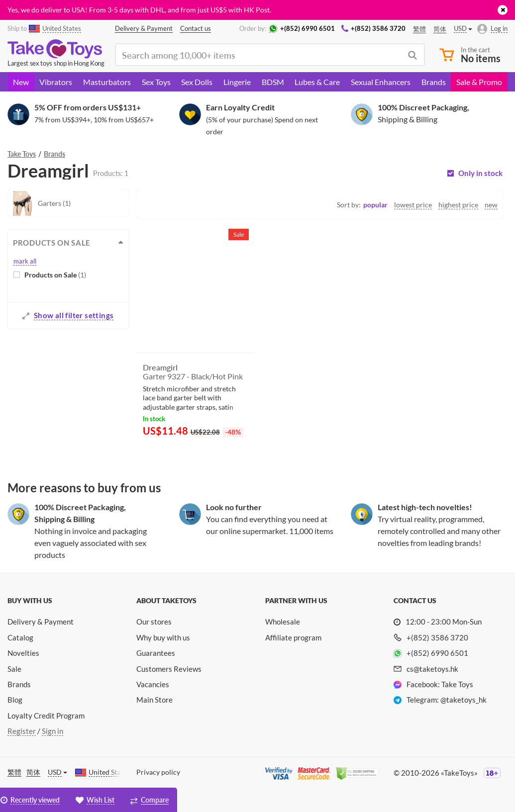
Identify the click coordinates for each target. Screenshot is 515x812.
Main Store (154, 700)
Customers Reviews (169, 669)
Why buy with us (163, 637)
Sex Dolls (197, 82)
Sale (14, 669)
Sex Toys (156, 82)
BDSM (273, 82)
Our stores (154, 622)
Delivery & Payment (41, 622)
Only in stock (480, 173)
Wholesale (283, 622)
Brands (434, 82)
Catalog (20, 637)
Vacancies (153, 684)
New (21, 82)
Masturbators (107, 82)
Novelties (23, 653)
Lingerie (237, 82)
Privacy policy (158, 772)
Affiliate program (293, 637)
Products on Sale (55, 275)
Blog (15, 700)
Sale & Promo (479, 82)
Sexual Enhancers (381, 82)
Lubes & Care (317, 82)
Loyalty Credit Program (46, 716)
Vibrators (56, 82)
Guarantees (156, 653)
